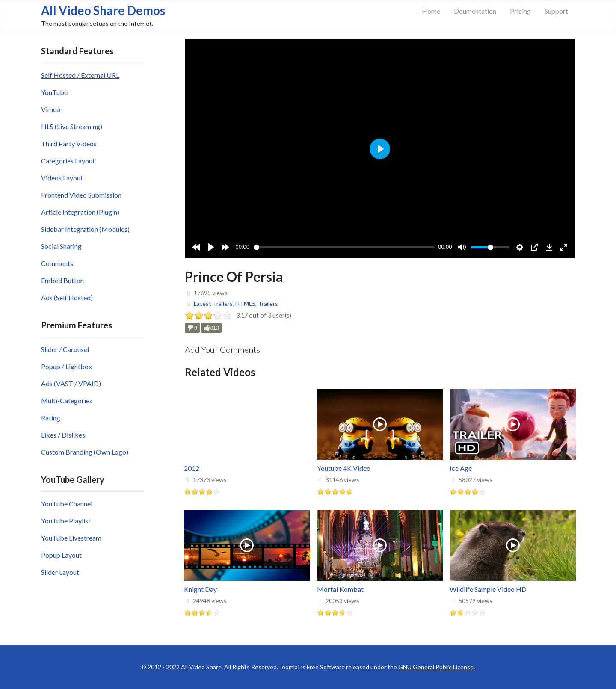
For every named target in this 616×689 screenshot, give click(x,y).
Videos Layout (62, 178)
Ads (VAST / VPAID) (71, 383)
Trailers (268, 303)
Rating (51, 418)
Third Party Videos (69, 143)
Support (556, 11)
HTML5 (245, 303)
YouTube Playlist (66, 521)
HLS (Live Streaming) (72, 126)
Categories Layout (68, 161)
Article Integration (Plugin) (80, 212)
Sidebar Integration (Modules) (85, 229)
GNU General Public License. (437, 667)
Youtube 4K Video (344, 468)
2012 (192, 468)
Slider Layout (60, 572)
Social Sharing (61, 246)
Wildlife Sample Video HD (488, 589)
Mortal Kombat (340, 589)
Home (431, 11)
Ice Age (461, 468)
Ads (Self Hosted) (67, 297)
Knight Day (200, 589)
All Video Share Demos (103, 10)
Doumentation (475, 11)
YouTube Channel (67, 504)
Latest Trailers (213, 303)
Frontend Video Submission (81, 195)
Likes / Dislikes (63, 435)
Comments (57, 263)
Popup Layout (61, 555)
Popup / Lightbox (67, 366)
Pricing (520, 11)
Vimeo (51, 109)
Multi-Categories (67, 401)
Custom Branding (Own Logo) (85, 452)
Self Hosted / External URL (80, 75)
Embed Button (62, 280)
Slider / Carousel (65, 349)
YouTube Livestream (71, 538)
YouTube (54, 92)
